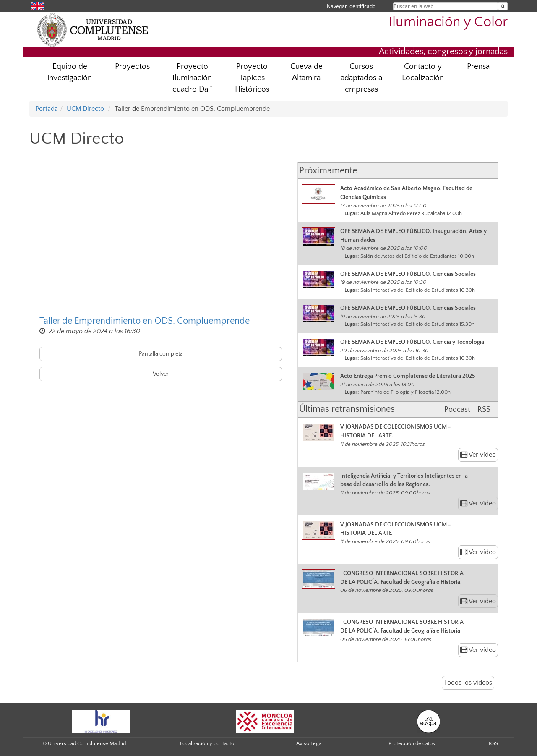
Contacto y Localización (423, 72)
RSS (493, 743)
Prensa (478, 67)
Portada (47, 109)
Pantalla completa (161, 354)
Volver (161, 374)
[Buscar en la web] (503, 6)
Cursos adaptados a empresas (361, 78)
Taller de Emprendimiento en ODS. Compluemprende (145, 321)
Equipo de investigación (70, 72)
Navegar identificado (351, 6)
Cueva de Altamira (306, 72)
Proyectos (132, 67)
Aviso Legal (309, 743)
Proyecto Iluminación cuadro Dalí (192, 78)
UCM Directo (85, 109)
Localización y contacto (207, 743)
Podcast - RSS (467, 410)
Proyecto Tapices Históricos (252, 78)
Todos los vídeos (468, 683)
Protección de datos (412, 743)
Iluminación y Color (448, 22)
